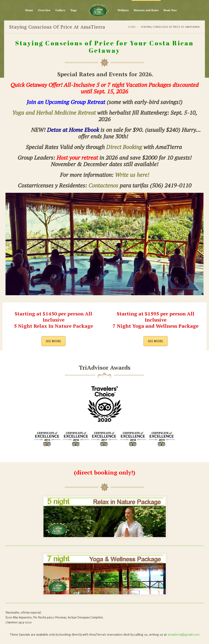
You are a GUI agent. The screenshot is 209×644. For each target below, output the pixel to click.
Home (29, 10)
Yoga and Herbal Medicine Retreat (54, 113)
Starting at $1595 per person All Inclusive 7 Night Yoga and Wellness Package (156, 320)
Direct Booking (124, 147)
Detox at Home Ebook (73, 130)
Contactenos (103, 185)
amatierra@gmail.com (183, 634)
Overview (44, 10)
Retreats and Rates (146, 10)
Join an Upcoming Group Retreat (66, 102)
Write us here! (132, 175)
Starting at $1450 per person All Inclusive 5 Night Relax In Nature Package (53, 320)
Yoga (73, 10)
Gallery (60, 10)
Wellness (123, 10)
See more (54, 341)
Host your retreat (77, 158)
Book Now (170, 10)
